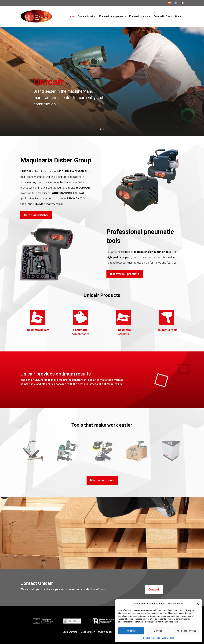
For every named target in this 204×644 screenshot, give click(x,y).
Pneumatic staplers (140, 16)
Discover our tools (102, 480)
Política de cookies (152, 638)
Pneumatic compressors (113, 16)
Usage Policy (88, 632)
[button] (198, 604)
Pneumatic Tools (163, 16)
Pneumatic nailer (87, 16)
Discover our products (125, 274)
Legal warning (168, 638)
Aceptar (131, 631)
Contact (179, 16)
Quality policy (105, 632)
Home (71, 16)
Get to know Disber (36, 215)
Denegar (159, 631)
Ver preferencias (186, 631)
